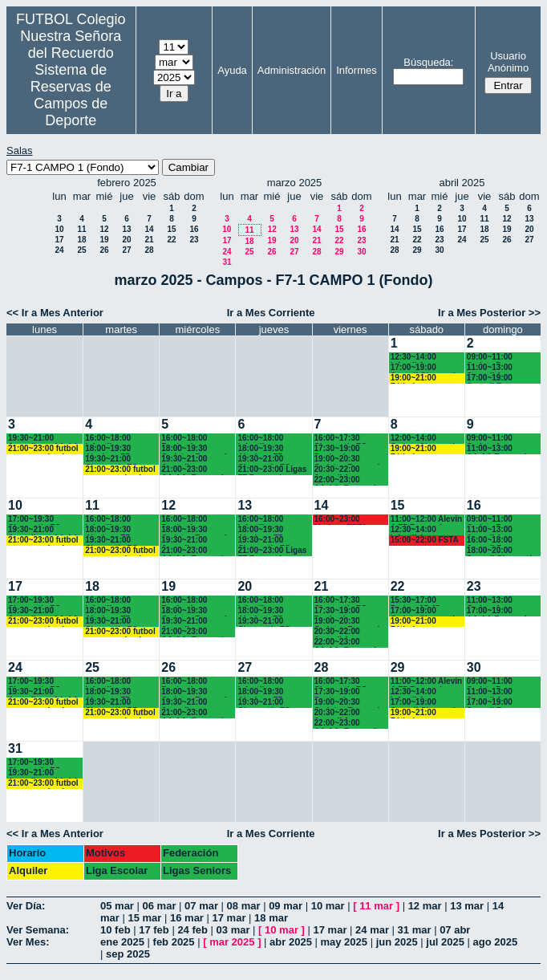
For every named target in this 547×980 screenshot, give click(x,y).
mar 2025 (232, 942)
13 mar (467, 906)
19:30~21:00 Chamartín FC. (112, 460)
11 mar (376, 906)
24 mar (372, 930)
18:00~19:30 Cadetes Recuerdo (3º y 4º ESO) (197, 449)
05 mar (117, 906)
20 (126, 240)
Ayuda (232, 70)
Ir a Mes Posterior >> (489, 313)
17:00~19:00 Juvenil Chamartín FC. (425, 368)
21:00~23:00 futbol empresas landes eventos (43, 449)
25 (81, 250)
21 (149, 240)
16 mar (187, 918)
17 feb (154, 930)
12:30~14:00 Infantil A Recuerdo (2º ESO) (426, 358)
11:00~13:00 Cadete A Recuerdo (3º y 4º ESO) (500, 601)
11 (81, 229)
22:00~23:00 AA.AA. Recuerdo (348, 480)
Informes (357, 70)
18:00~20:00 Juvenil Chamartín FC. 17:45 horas (502, 551)
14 (149, 229)
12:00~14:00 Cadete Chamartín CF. (425, 439)
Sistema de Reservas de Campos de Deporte (71, 95)
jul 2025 (445, 942)
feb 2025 (174, 942)
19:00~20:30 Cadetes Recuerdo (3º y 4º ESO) (350, 460)
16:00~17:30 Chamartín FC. (342, 439)
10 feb (115, 930)
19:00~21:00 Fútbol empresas (423, 378)
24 (59, 250)
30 (361, 252)
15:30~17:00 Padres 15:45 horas (415, 601)
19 (104, 240)
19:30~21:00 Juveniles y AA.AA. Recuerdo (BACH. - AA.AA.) (45, 439)
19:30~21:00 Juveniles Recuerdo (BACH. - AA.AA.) (197, 460)
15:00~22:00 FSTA (425, 540)
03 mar (233, 930)
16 (194, 229)
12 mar (425, 906)
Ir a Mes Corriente (271, 313)
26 (104, 250)
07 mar (201, 906)
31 (227, 262)
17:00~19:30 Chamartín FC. (35, 520)
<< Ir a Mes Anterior (55, 313)
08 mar (244, 906)
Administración (292, 70)
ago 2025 (496, 942)
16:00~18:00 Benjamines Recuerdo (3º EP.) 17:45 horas (194, 439)
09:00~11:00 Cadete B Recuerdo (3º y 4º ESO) (500, 358)
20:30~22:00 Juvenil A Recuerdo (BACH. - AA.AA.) (350, 470)
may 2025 (344, 942)
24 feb (192, 930)
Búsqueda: (428, 62)
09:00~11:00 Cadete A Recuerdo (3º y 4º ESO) (500, 439)
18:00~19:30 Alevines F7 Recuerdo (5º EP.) (118, 449)
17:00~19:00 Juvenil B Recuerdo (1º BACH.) (491, 378)
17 (59, 240)
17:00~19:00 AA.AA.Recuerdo (499, 611)
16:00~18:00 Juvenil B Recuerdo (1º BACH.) (491, 541)
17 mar (229, 918)
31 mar (415, 930)
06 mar (160, 906)
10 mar (328, 906)
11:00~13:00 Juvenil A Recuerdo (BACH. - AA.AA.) (503, 368)
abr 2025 (291, 942)
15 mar (144, 918)
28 (149, 250)
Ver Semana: (38, 930)
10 (59, 229)
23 (194, 240)
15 (171, 229)
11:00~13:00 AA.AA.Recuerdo (499, 449)
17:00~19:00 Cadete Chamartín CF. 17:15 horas (425, 611)
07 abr (455, 930)
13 (126, 229)
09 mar (286, 906)
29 (339, 252)
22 (171, 240)
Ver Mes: (28, 942)
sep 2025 (128, 954)
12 (104, 229)
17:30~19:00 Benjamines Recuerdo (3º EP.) (347, 449)
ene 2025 (122, 942)
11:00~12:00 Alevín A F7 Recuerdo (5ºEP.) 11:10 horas (426, 520)
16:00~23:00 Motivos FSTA (341, 520)
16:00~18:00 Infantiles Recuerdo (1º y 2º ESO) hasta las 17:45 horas (118, 439)
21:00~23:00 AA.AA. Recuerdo (194, 470)
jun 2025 (397, 942)
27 (126, 250)
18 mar (271, 918)
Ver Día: (26, 906)
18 (81, 240)
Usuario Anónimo (508, 62)
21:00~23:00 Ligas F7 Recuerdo (272, 470)
